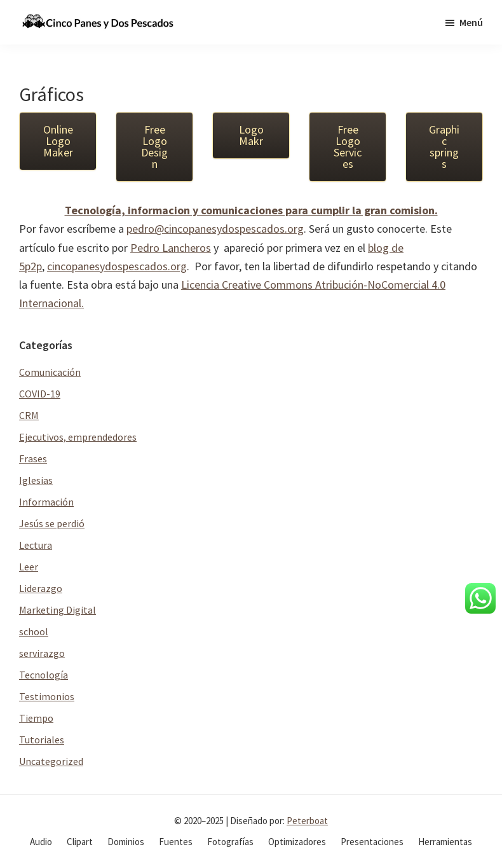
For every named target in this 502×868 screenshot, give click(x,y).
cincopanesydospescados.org (117, 266)
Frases (33, 458)
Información (46, 502)
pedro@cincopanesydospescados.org (215, 229)
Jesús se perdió (52, 523)
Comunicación (50, 372)
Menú (471, 22)
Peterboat (307, 821)
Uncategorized (51, 761)
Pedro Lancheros (171, 248)
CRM (29, 415)
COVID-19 (40, 394)
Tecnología (44, 675)
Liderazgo (41, 588)
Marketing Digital (58, 610)
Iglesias (36, 480)
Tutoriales (42, 740)
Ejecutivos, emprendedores (78, 437)
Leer (29, 567)
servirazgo (42, 653)
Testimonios (47, 696)
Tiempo (36, 718)
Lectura (36, 545)
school (34, 631)
